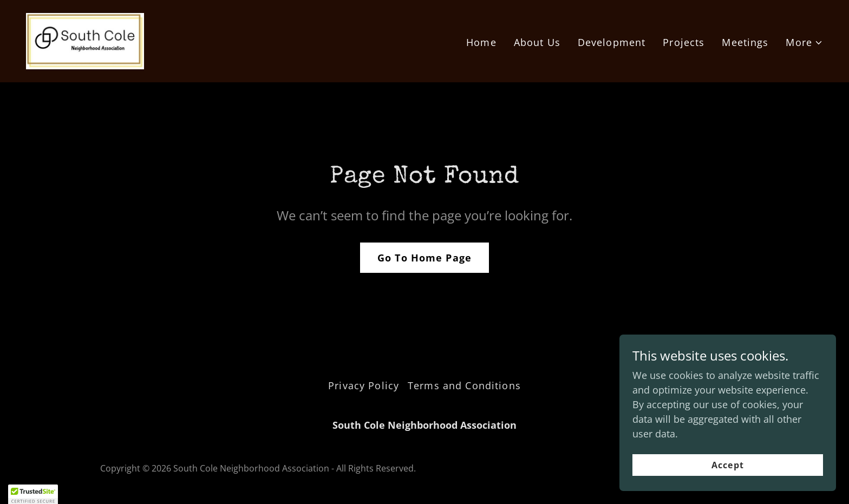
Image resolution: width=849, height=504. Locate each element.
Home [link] (481, 42)
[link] (85, 40)
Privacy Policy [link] (364, 385)
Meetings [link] (745, 42)
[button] (804, 42)
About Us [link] (537, 42)
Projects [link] (684, 42)
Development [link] (612, 42)
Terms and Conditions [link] (464, 385)
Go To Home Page (424, 258)
